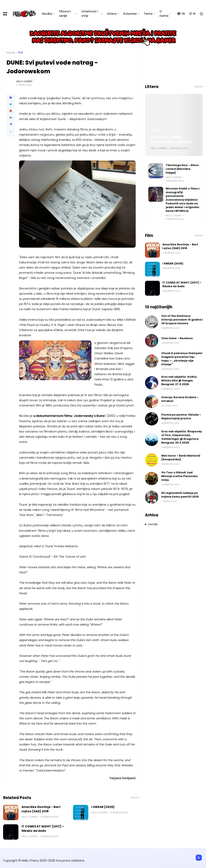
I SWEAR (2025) (103, 807)
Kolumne (130, 14)
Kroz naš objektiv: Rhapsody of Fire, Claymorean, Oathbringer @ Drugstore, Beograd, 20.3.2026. (182, 437)
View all (135, 797)
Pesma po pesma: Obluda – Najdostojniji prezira (181, 417)
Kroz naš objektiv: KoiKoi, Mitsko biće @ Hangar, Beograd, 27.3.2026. (179, 380)
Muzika (47, 14)
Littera (112, 14)
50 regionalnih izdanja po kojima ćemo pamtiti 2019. (180, 495)
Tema (148, 14)
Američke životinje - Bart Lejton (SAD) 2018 (41, 809)
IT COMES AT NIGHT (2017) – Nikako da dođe (43, 829)
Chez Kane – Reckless (177, 338)
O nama (164, 14)
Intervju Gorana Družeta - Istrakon (180, 399)
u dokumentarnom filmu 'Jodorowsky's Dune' (69, 416)
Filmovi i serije (65, 14)
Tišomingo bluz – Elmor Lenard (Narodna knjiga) (182, 169)
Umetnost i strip (90, 14)
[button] (11, 132)
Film (20, 53)
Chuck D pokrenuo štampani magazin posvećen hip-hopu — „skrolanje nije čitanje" (182, 359)
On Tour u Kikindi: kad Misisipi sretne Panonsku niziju (180, 476)
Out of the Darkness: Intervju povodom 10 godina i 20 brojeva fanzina (182, 320)
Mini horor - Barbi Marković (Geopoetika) (171, 139)
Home (11, 53)
